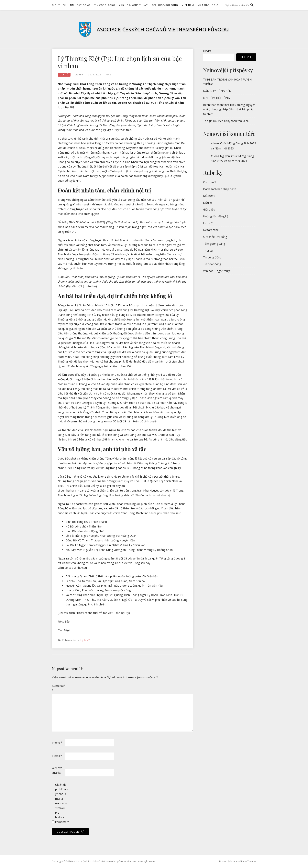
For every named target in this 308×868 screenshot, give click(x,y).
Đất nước (209, 196)
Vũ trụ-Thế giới (209, 5)
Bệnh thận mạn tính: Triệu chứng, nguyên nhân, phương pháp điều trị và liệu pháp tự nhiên (229, 109)
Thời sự (208, 250)
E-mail (57, 756)
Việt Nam (188, 5)
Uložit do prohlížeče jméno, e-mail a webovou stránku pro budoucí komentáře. (61, 803)
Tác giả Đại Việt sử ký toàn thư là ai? (226, 121)
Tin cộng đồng (105, 5)
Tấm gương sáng (214, 244)
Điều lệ (207, 203)
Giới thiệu (59, 5)
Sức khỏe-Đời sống (165, 5)
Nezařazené (211, 230)
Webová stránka (57, 770)
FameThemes (249, 861)
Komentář (58, 688)
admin (79, 75)
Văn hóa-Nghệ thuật (133, 5)
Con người (210, 182)
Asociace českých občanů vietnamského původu (163, 29)
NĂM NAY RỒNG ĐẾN (217, 91)
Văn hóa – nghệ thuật (217, 271)
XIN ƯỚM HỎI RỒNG (216, 98)
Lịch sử (64, 75)
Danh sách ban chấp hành (220, 189)
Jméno (57, 743)
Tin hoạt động (80, 5)
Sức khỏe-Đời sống (215, 237)
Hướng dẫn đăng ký (216, 216)
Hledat (207, 51)
